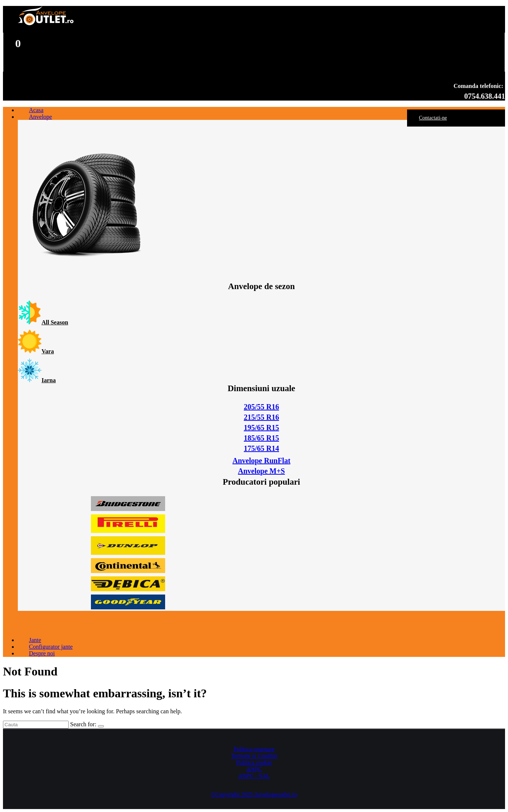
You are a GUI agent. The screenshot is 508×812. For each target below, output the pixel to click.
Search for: (83, 724)
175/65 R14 (261, 448)
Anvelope (40, 117)
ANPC (254, 769)
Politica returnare (254, 749)
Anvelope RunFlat (261, 461)
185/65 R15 (261, 438)
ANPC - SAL (254, 776)
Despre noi (42, 653)
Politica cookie (254, 762)
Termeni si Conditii (254, 756)
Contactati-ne (433, 118)
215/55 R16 (261, 417)
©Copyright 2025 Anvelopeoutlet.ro (254, 794)
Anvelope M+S (261, 471)
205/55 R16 (261, 407)
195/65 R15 (261, 428)
